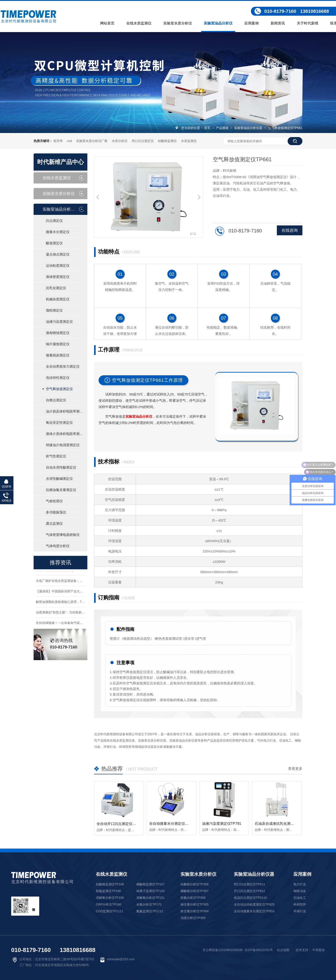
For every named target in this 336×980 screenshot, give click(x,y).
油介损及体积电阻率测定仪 (64, 411)
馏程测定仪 (54, 310)
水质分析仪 (120, 141)
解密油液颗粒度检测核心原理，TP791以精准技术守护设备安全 (80, 603)
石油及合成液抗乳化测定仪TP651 (281, 824)
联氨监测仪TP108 (108, 891)
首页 (208, 128)
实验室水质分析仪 (178, 23)
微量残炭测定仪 (58, 355)
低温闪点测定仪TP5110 (250, 898)
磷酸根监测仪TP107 (150, 884)
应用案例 (252, 23)
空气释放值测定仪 (59, 389)
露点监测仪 (54, 523)
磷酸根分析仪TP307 (195, 891)
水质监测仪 (189, 141)
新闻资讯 (278, 23)
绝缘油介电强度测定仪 (63, 445)
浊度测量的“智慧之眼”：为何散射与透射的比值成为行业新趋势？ (81, 614)
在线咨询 (290, 230)
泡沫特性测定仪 (58, 378)
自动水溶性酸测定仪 (61, 467)
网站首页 (107, 23)
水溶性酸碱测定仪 (59, 479)
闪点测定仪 (54, 221)
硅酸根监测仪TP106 (110, 884)
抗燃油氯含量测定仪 (61, 490)
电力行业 (300, 884)
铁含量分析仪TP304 (195, 911)
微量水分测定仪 (58, 232)
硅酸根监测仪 (167, 141)
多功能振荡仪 (56, 512)
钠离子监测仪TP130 (150, 891)
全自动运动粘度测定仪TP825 (254, 904)
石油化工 (300, 898)
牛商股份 (319, 950)
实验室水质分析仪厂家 (92, 141)
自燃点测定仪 (56, 400)
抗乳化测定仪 (56, 288)
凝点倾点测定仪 (58, 254)
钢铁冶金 (300, 891)
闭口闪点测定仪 (143, 141)
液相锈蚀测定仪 (58, 333)
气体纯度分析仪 (58, 546)
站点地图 (283, 950)
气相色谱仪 (54, 501)
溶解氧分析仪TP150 (110, 898)
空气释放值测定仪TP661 (285, 128)
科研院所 (300, 904)
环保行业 (300, 911)
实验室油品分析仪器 (249, 128)
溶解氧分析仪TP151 (150, 898)
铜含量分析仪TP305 (195, 904)
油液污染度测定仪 (59, 322)
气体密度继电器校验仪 (63, 535)
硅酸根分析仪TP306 (195, 884)
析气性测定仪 (56, 456)
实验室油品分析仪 (218, 23)
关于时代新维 (308, 23)
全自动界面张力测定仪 (63, 366)
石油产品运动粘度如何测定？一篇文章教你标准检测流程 (75, 572)
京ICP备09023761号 (259, 950)
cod (70, 141)
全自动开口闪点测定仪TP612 (120, 824)
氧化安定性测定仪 (59, 422)
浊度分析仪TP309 (193, 918)
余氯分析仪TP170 (149, 904)
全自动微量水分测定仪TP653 (172, 824)
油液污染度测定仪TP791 (222, 824)
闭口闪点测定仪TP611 (249, 884)
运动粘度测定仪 (58, 265)
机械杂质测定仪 (58, 299)
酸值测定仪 (54, 243)
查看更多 (295, 769)
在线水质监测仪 (139, 23)
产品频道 (223, 128)
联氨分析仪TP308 (193, 898)
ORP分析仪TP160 (109, 904)
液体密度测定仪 (58, 277)
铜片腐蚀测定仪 (58, 344)
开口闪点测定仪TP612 (249, 891)
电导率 (58, 141)
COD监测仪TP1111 (110, 911)
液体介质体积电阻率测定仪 (64, 434)
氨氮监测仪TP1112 (150, 911)
